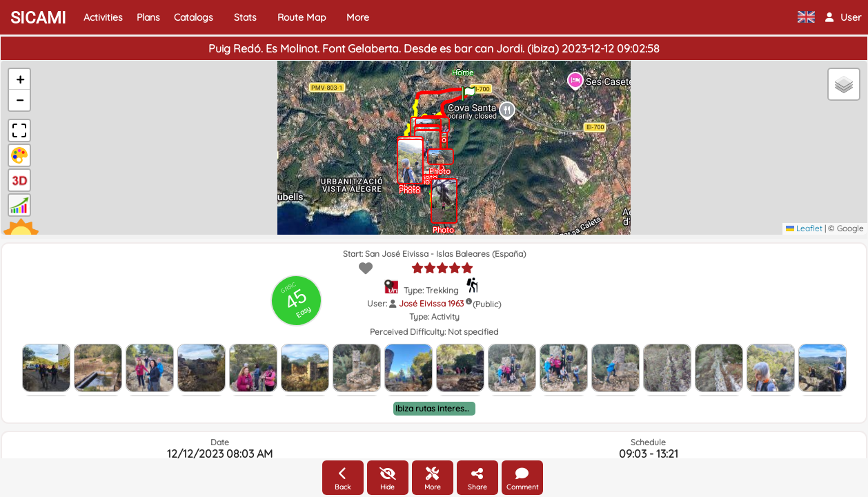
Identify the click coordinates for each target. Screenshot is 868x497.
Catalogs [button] (194, 17)
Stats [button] (245, 17)
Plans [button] (148, 17)
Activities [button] (103, 17)
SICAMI (38, 18)
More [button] (358, 17)
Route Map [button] (302, 17)
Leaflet (804, 228)
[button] (843, 17)
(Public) (487, 304)
